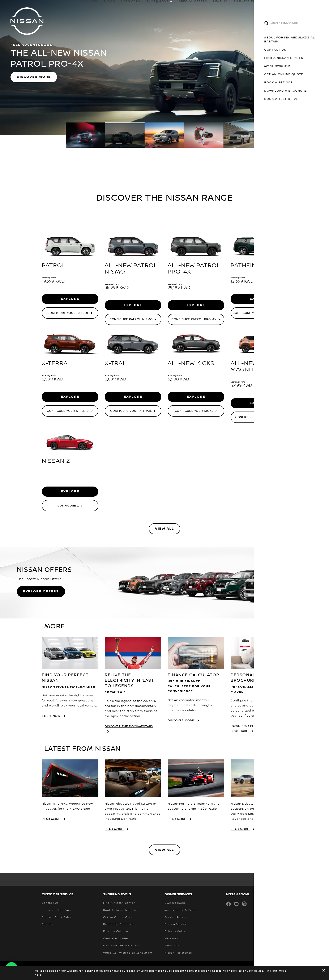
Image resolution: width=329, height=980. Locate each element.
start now (52, 716)
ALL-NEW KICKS (191, 363)
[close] (324, 971)
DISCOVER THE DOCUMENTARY (129, 726)
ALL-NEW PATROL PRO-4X (194, 269)
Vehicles (76, 6)
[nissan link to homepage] (27, 21)
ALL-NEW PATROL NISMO (131, 269)
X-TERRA (55, 363)
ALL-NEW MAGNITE (245, 367)
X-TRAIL (116, 363)
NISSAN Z (56, 461)
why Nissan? (289, 6)
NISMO (95, 6)
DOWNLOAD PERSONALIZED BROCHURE (252, 729)
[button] (323, 5)
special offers (178, 6)
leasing (206, 6)
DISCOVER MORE (34, 77)
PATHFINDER (250, 266)
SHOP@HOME (143, 6)
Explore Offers (41, 591)
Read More (52, 819)
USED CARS (116, 6)
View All (164, 529)
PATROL (54, 266)
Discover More (181, 721)
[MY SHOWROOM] (312, 5)
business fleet (233, 6)
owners (260, 6)
